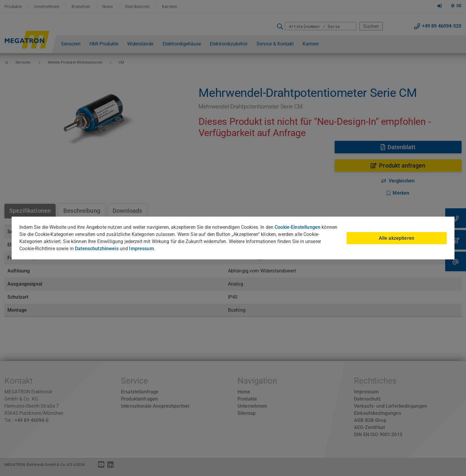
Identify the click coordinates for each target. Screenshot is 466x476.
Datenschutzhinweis (97, 249)
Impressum (141, 249)
